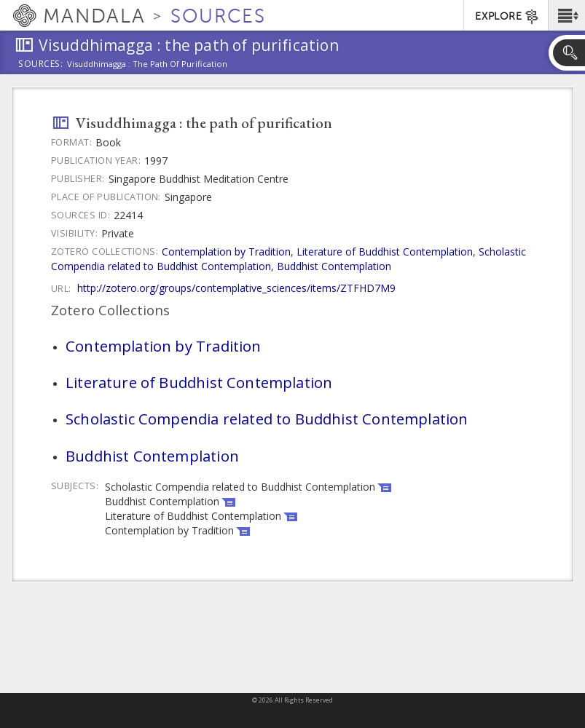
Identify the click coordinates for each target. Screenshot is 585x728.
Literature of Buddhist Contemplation (385, 252)
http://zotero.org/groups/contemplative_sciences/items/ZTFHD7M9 (236, 288)
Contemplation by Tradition (226, 252)
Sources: (41, 65)
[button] (566, 15)
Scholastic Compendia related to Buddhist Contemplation (267, 419)
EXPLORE (507, 17)
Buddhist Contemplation (334, 266)
